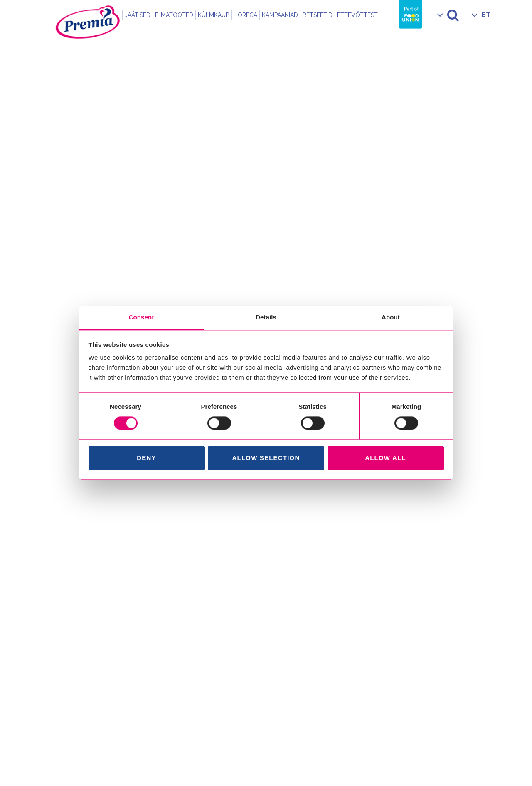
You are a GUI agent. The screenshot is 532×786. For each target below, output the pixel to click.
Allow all (385, 458)
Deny (146, 458)
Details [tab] (266, 317)
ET (486, 15)
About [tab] (391, 317)
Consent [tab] (142, 317)
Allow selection (266, 458)
